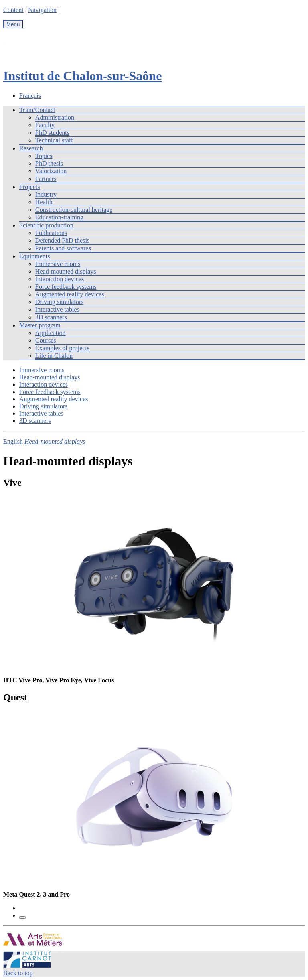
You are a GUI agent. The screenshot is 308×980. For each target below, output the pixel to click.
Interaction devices (60, 279)
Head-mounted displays (66, 271)
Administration (55, 117)
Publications (51, 233)
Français (30, 96)
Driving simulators (59, 302)
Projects (30, 187)
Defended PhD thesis (62, 240)
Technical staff (54, 140)
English (13, 441)
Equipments (34, 256)
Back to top (18, 973)
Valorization (51, 171)
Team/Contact (37, 110)
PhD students (52, 133)
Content (13, 10)
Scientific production (46, 225)
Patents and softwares (63, 248)
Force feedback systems (66, 287)
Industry (46, 194)
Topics (44, 156)
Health (44, 202)
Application (51, 333)
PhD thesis (49, 163)
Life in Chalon (54, 356)
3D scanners (51, 317)
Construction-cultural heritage (74, 210)
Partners (46, 179)
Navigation (42, 10)
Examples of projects (62, 348)
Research (31, 148)
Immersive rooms (58, 264)
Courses (46, 340)
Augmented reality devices (70, 294)
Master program (40, 325)
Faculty (45, 125)
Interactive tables (57, 309)
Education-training (59, 217)
